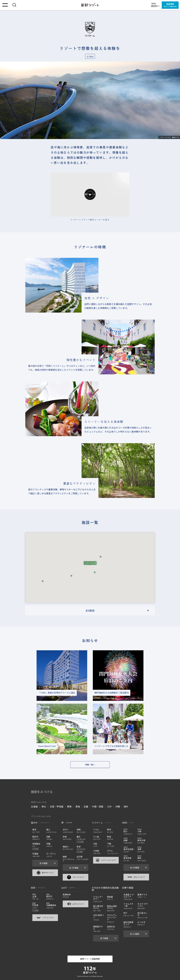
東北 (44, 806)
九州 (109, 806)
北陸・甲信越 (57, 806)
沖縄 (118, 806)
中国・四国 (98, 806)
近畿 (86, 806)
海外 (126, 806)
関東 (69, 806)
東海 (78, 806)
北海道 (34, 806)
